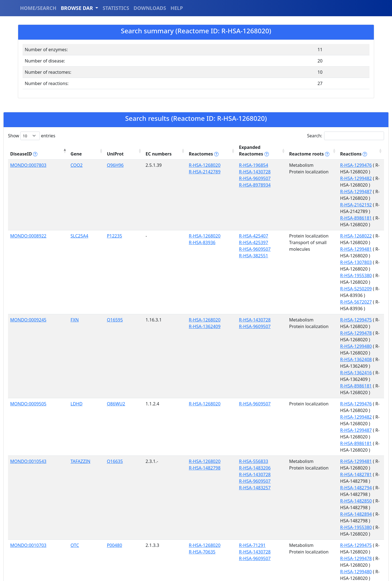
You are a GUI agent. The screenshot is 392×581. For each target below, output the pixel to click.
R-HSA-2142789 (155, 165)
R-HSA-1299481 (327, 203)
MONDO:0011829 (28, 442)
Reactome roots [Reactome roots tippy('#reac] (261, 147)
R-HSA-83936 (152, 203)
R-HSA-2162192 (327, 178)
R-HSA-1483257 (194, 342)
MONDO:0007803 (28, 159)
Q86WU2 (85, 285)
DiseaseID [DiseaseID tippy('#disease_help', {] (24, 147)
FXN (56, 241)
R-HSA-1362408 (327, 260)
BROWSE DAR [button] (78, 8)
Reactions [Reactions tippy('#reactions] (325, 147)
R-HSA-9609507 (194, 172)
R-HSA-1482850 (327, 336)
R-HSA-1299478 (327, 247)
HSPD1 (58, 398)
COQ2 (57, 159)
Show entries (32, 136)
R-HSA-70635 (152, 367)
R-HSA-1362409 (155, 247)
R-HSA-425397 (193, 203)
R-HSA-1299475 (327, 241)
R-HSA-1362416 (327, 267)
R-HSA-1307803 (327, 209)
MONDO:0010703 (28, 360)
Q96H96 (85, 159)
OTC (56, 360)
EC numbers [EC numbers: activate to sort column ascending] (116, 147)
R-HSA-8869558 (327, 424)
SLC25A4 (60, 196)
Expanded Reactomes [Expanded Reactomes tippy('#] (205, 147)
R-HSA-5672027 (327, 229)
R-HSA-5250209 (327, 223)
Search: (346, 136)
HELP (177, 8)
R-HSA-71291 (192, 360)
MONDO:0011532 (28, 398)
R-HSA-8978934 (194, 178)
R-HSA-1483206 (194, 323)
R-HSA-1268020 (155, 159)
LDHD (57, 285)
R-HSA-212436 (193, 398)
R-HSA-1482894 (327, 342)
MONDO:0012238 (28, 480)
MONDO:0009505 (28, 285)
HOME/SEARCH (38, 8)
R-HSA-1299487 (327, 172)
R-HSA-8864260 (194, 411)
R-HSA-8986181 (327, 185)
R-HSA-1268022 (327, 196)
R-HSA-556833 (193, 316)
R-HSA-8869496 (155, 405)
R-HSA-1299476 (327, 159)
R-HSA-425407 (193, 196)
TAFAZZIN (61, 316)
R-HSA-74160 (192, 405)
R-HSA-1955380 (327, 216)
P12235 (84, 196)
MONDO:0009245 (28, 241)
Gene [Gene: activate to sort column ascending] (57, 147)
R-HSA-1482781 (327, 323)
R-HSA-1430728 (194, 165)
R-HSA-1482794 (327, 329)
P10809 (84, 398)
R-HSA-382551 (193, 216)
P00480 (84, 360)
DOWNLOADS (150, 8)
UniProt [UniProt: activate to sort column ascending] (85, 147)
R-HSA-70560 (325, 380)
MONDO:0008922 (28, 196)
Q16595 (84, 241)
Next (376, 571)
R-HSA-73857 (192, 424)
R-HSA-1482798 (155, 323)
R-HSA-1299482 (327, 165)
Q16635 (84, 316)
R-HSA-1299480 (327, 254)
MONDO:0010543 (28, 316)
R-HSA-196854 (193, 159)
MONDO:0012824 (28, 524)
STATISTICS (116, 8)
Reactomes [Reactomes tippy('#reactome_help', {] (154, 147)
